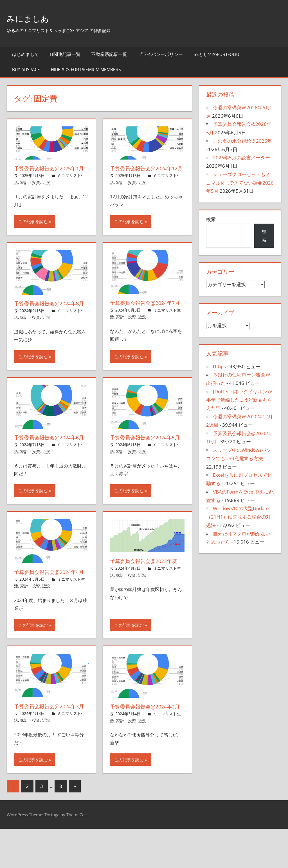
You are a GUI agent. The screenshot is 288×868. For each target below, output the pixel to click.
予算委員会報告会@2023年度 (147, 584)
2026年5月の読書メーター (241, 157)
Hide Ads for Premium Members (86, 69)
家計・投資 (30, 190)
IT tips (219, 366)
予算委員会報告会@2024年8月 (50, 315)
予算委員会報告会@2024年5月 (146, 457)
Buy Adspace (26, 69)
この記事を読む (33, 229)
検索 (211, 219)
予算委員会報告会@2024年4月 (50, 599)
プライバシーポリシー (160, 54)
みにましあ (33, 18)
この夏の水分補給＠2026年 (242, 141)
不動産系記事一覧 (109, 54)
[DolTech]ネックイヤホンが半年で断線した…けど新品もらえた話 (239, 400)
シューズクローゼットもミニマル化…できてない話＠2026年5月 (240, 183)
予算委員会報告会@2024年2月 (146, 742)
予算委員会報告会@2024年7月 (146, 314)
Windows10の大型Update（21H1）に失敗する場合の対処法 (238, 517)
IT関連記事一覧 (65, 54)
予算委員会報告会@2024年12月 (144, 172)
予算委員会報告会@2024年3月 (50, 741)
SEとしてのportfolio (217, 54)
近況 (46, 190)
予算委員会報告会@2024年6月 (50, 457)
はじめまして (26, 54)
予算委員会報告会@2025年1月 (50, 172)
